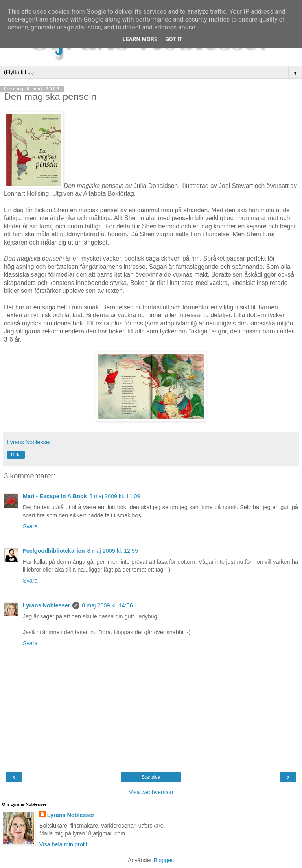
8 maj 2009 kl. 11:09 (115, 496)
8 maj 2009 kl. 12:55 (113, 551)
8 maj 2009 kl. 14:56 (107, 605)
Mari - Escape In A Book (55, 496)
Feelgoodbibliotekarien (54, 551)
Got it (174, 40)
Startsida (151, 777)
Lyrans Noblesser (46, 605)
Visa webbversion (151, 792)
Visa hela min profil (63, 844)
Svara (30, 526)
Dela (16, 455)
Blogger (163, 860)
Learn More (140, 40)
